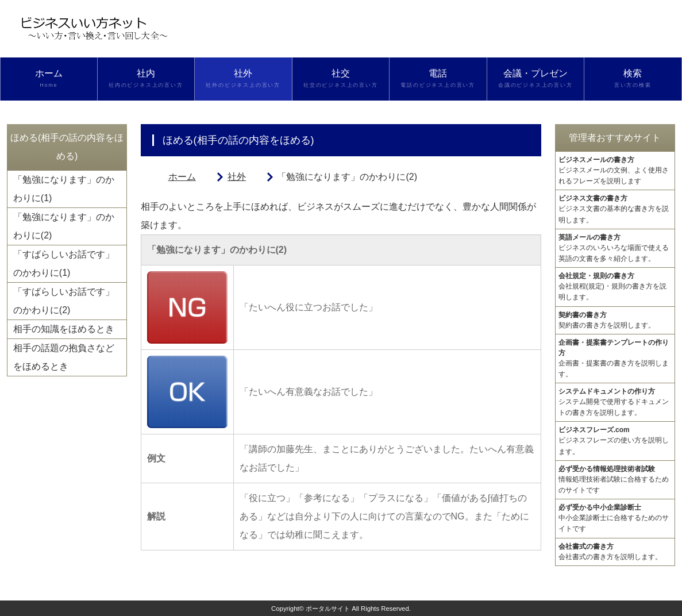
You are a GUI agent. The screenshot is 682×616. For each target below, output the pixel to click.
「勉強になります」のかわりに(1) (64, 189)
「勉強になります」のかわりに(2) (64, 226)
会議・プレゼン (536, 79)
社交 (341, 79)
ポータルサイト (328, 609)
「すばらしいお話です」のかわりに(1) (64, 263)
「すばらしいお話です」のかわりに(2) (64, 301)
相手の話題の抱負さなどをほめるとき (64, 357)
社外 (243, 79)
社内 (146, 79)
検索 (633, 79)
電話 (438, 79)
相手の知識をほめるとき (64, 329)
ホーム (49, 79)
